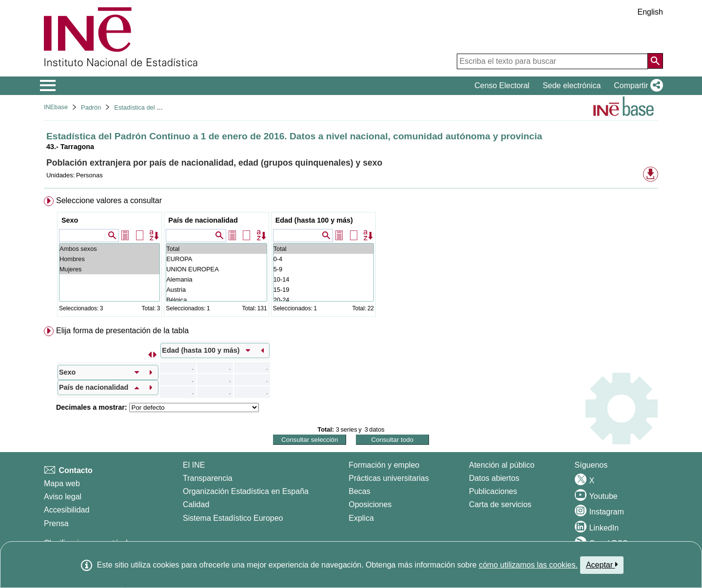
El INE (194, 465)
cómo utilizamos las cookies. (528, 565)
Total (216, 249)
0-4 (323, 259)
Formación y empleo (384, 465)
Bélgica (216, 300)
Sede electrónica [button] (572, 85)
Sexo (70, 220)
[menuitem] (351, 258)
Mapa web (62, 484)
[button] (636, 86)
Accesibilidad (67, 510)
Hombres (109, 259)
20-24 (323, 300)
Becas (359, 491)
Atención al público (502, 465)
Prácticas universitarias (389, 478)
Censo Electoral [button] (502, 85)
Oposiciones (370, 504)
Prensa (56, 523)
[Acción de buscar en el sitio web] (655, 61)
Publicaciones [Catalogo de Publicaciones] (493, 491)
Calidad (196, 504)
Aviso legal (63, 497)
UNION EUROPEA (216, 269)
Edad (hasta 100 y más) (314, 220)
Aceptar (602, 565)
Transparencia (208, 478)
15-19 (323, 290)
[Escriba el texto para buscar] (552, 61)
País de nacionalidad (203, 220)
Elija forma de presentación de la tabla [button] (122, 331)
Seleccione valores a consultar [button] (109, 200)
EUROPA (216, 259)
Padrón (91, 107)
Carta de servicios (500, 504)
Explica (361, 518)
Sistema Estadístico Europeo (233, 518)
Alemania (216, 279)
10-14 (323, 279)
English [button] (650, 12)
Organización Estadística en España (246, 491)
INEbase (56, 107)
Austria (216, 290)
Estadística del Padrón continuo (158, 107)
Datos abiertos (494, 478)
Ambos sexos (109, 249)
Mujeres (109, 269)
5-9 (323, 269)
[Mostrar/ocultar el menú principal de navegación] (48, 86)
